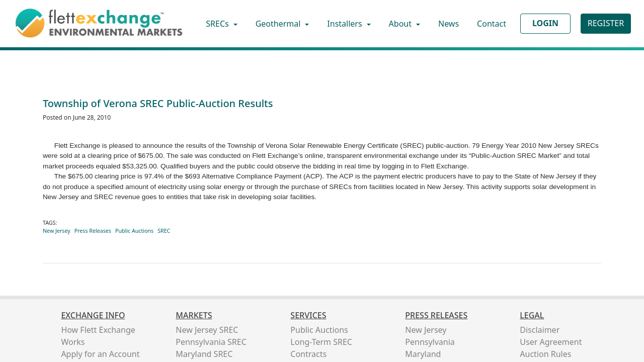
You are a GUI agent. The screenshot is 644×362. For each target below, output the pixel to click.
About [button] (401, 24)
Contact (492, 24)
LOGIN (545, 23)
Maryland (423, 354)
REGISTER (606, 23)
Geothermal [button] (279, 24)
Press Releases (93, 231)
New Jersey (57, 231)
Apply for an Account (100, 354)
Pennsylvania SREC (211, 342)
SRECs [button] (218, 24)
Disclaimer (540, 330)
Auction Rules (545, 354)
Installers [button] (345, 24)
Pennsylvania (430, 342)
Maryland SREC (204, 354)
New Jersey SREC (207, 330)
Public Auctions (134, 231)
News (449, 24)
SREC (164, 231)
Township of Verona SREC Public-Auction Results (158, 103)
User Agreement (551, 342)
